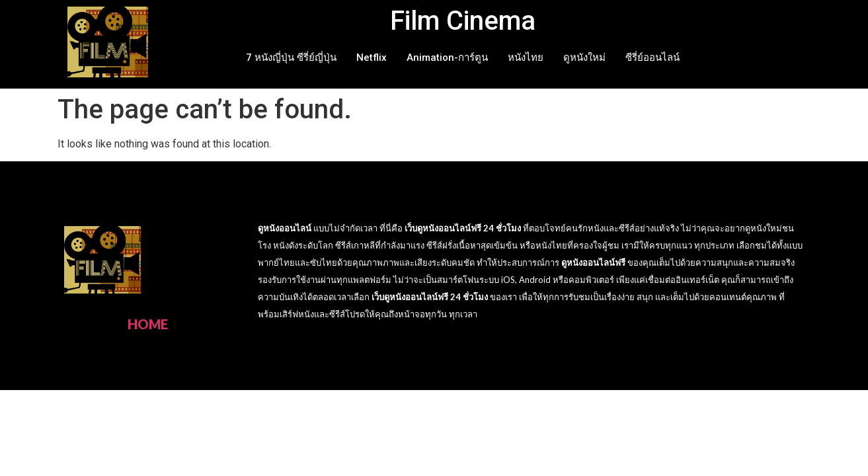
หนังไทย (526, 58)
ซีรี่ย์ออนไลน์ (652, 58)
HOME (148, 324)
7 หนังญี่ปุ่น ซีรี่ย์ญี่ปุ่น (291, 58)
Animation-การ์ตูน (447, 58)
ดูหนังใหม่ (584, 58)
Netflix (372, 58)
